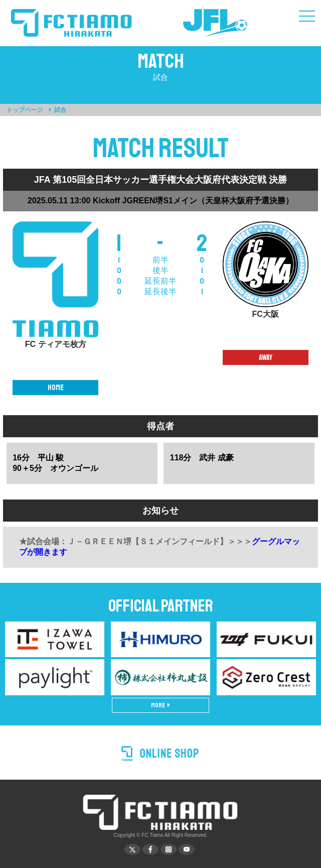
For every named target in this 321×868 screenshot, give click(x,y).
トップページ (25, 110)
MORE (160, 705)
